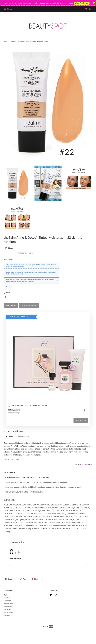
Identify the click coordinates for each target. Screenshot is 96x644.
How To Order (8, 604)
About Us (7, 598)
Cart (89, 9)
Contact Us (7, 601)
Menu (8, 9)
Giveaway (7, 615)
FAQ (5, 595)
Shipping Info (8, 607)
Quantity (7, 293)
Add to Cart (81, 421)
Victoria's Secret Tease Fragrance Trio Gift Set (27, 406)
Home (5, 41)
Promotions (8, 259)
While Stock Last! (84, 3)
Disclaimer (7, 609)
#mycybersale (8, 612)
